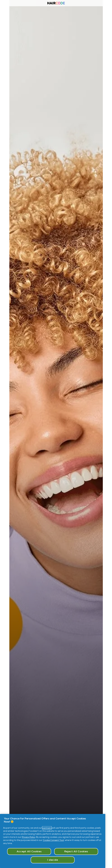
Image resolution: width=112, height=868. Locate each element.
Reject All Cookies (76, 851)
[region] (53, 841)
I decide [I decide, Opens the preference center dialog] (53, 860)
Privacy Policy (29, 837)
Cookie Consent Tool (53, 840)
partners (47, 828)
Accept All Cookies (29, 851)
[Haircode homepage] (56, 4)
